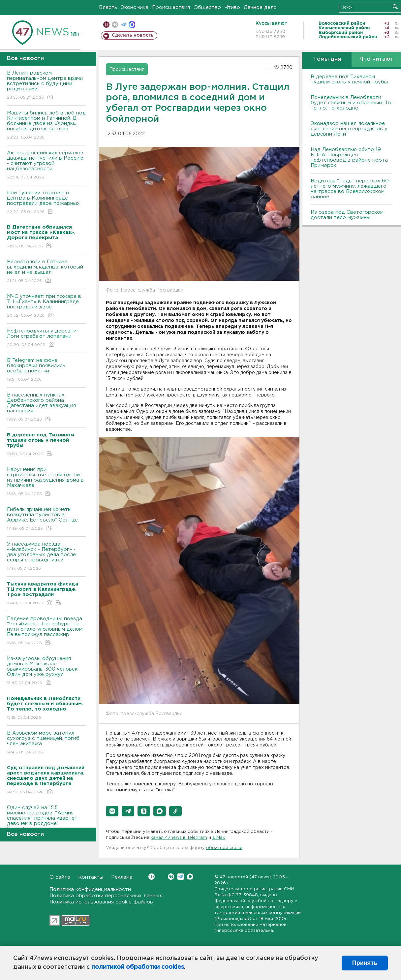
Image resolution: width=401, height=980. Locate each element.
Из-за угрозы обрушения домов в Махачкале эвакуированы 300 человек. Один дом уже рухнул (46, 671)
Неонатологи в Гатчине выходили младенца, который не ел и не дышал (46, 272)
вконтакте (115, 25)
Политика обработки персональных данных (106, 896)
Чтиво (232, 7)
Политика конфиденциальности (90, 889)
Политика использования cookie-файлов (101, 902)
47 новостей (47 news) (246, 877)
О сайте (60, 877)
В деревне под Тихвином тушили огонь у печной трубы (349, 79)
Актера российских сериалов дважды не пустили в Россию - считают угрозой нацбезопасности (46, 165)
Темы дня (327, 59)
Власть (108, 7)
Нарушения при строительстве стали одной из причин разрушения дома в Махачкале (46, 482)
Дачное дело (260, 7)
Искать (395, 7)
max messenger (132, 25)
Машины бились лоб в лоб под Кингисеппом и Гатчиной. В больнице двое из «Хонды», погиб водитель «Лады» (46, 126)
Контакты (91, 877)
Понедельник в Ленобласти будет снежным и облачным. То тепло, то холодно (351, 103)
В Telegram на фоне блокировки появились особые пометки (46, 370)
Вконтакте (152, 877)
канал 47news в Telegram (179, 838)
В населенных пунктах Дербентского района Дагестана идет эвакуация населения (46, 408)
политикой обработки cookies (138, 967)
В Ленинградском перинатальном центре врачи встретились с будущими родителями (46, 86)
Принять (365, 963)
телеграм (123, 25)
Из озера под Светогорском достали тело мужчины (347, 215)
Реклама (122, 877)
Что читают (376, 59)
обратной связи (224, 848)
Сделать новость (133, 35)
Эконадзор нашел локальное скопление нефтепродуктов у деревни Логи (349, 129)
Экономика (135, 7)
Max (190, 877)
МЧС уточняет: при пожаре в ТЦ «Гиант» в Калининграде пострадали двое (46, 306)
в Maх (219, 838)
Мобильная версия (106, 25)
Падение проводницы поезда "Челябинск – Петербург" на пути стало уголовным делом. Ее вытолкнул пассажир (46, 631)
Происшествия (171, 7)
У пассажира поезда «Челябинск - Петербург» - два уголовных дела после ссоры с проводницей (46, 557)
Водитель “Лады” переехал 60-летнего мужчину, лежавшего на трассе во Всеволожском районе (351, 189)
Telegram (181, 877)
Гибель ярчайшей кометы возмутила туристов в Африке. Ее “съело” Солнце (46, 519)
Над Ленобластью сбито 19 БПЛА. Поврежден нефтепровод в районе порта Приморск (349, 158)
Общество (207, 7)
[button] (112, 811)
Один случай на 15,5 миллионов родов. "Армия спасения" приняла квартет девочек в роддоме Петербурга (46, 823)
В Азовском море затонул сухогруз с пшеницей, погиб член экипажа (46, 743)
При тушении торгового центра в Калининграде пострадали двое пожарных (46, 203)
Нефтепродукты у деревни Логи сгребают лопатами (46, 338)
